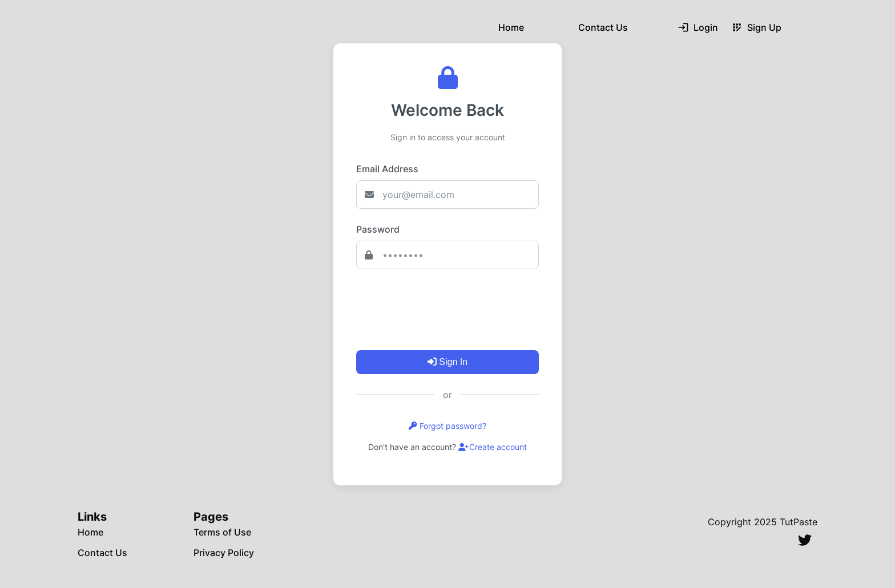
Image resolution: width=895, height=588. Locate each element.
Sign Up (756, 27)
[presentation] (443, 305)
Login (698, 27)
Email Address (387, 169)
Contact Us (603, 27)
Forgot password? (447, 426)
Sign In (447, 362)
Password (378, 229)
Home (511, 27)
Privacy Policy (224, 553)
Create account (492, 447)
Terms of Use (222, 532)
